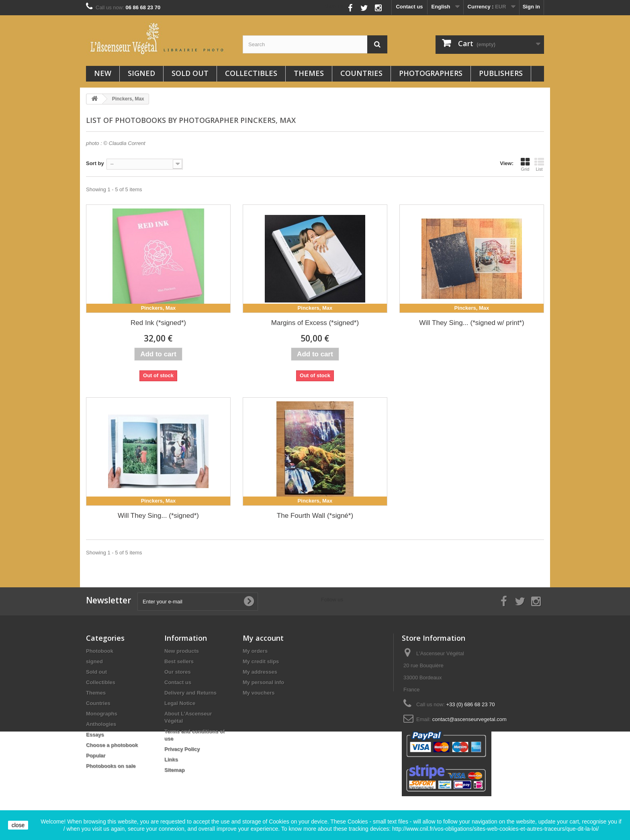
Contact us (409, 7)
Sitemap (175, 770)
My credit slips (261, 661)
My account (263, 638)
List (539, 164)
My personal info (263, 682)
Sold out (190, 73)
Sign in (531, 7)
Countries (361, 73)
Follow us (332, 6)
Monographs (102, 714)
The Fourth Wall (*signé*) (315, 516)
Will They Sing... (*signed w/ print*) (471, 323)
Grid (525, 164)
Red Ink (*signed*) (158, 323)
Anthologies (101, 724)
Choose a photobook (112, 745)
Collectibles (251, 73)
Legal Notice (180, 703)
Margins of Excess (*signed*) (315, 323)
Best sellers (179, 661)
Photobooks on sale (111, 766)
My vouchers (259, 693)
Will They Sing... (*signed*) (158, 516)
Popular (96, 755)
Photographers (431, 73)
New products (182, 651)
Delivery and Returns (190, 693)
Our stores (178, 672)
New (103, 73)
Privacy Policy (182, 749)
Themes (309, 73)
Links (171, 759)
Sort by (95, 163)
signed (141, 73)
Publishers (501, 73)
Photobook (100, 651)
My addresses (260, 672)
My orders (255, 651)
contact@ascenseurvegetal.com (469, 719)
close (18, 825)
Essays (95, 735)
